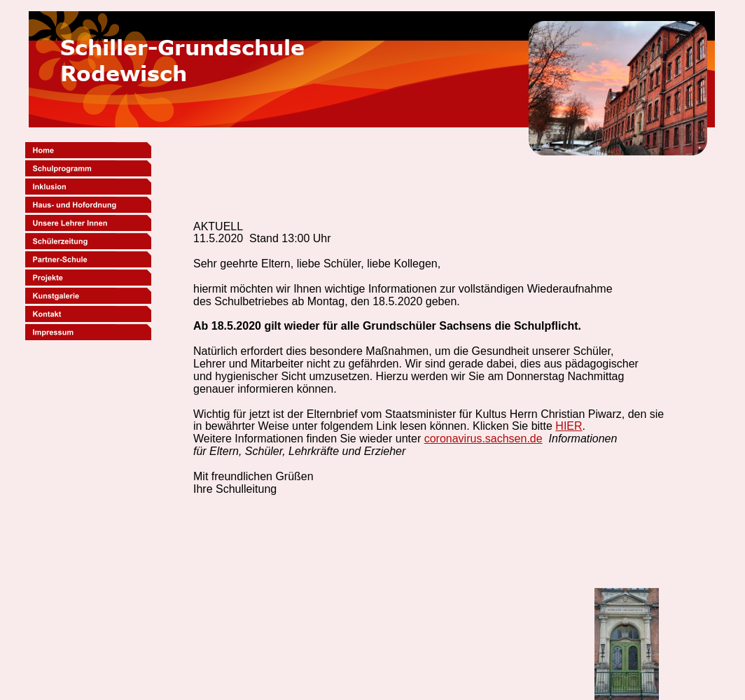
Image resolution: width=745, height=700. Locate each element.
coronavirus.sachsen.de (483, 439)
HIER (569, 426)
